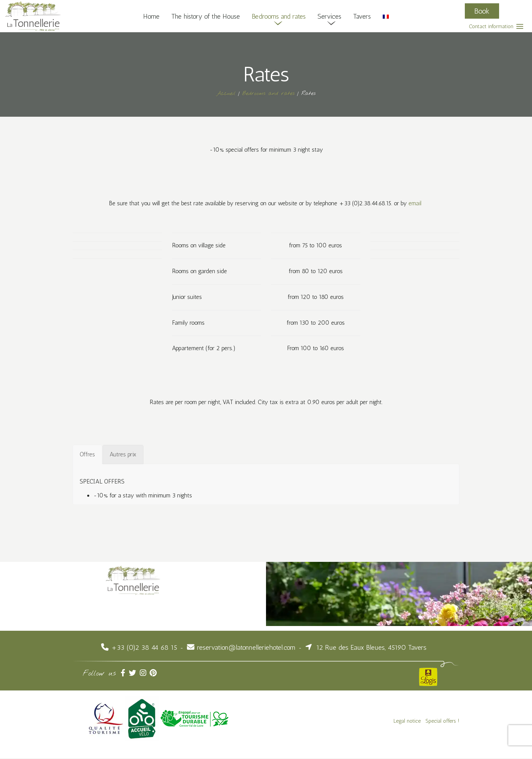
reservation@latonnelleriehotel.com (246, 648)
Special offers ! (442, 722)
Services (330, 16)
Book (482, 11)
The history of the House (206, 16)
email (418, 204)
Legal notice (407, 722)
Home (151, 16)
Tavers (363, 16)
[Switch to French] (386, 16)
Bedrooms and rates (279, 16)
